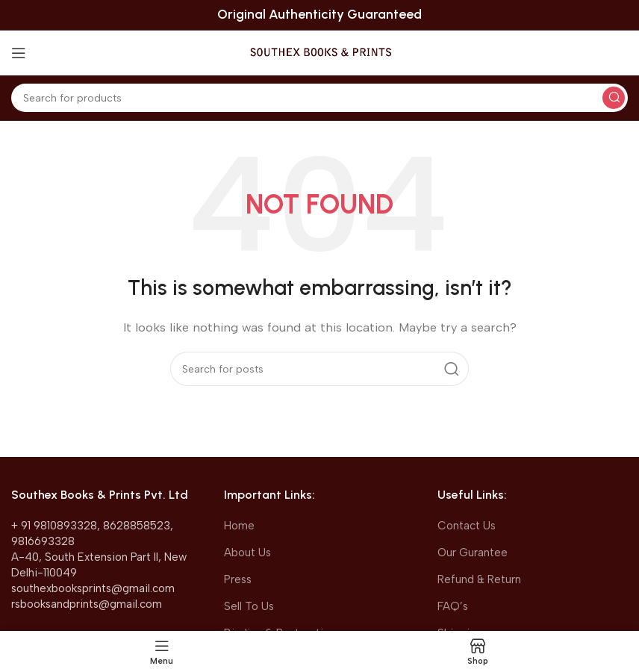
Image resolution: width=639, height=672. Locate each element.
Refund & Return (479, 579)
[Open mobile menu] (19, 53)
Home (239, 526)
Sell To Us (249, 606)
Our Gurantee (473, 553)
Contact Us (467, 526)
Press (238, 579)
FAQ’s (453, 606)
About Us (247, 553)
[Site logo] (320, 52)
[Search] (319, 98)
